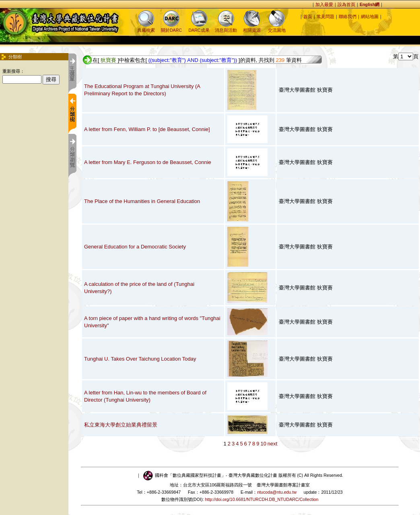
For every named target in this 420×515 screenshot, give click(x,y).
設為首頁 (346, 4)
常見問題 (325, 16)
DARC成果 (199, 28)
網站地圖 (370, 16)
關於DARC (171, 28)
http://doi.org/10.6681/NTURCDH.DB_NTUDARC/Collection (262, 499)
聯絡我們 (348, 16)
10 (263, 444)
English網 (370, 4)
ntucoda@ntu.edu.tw (277, 492)
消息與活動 (226, 28)
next (273, 444)
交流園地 (277, 28)
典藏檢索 (146, 28)
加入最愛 (324, 4)
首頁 (308, 16)
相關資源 (252, 28)
